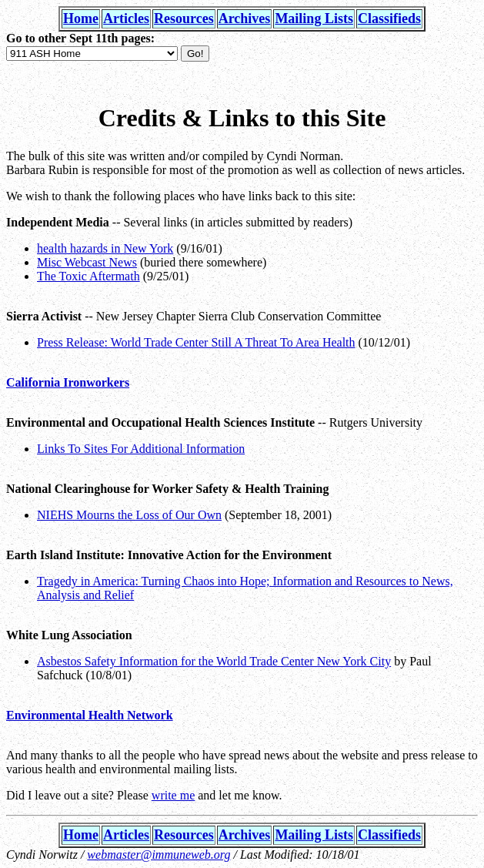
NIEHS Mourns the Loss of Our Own (129, 515)
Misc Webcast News (87, 262)
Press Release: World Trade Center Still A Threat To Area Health (196, 342)
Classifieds (389, 18)
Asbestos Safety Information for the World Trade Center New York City (214, 661)
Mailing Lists (314, 18)
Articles (126, 18)
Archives (245, 18)
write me (173, 795)
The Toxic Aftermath (88, 276)
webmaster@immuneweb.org (159, 855)
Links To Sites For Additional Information (141, 449)
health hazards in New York (105, 248)
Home (81, 18)
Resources (184, 18)
